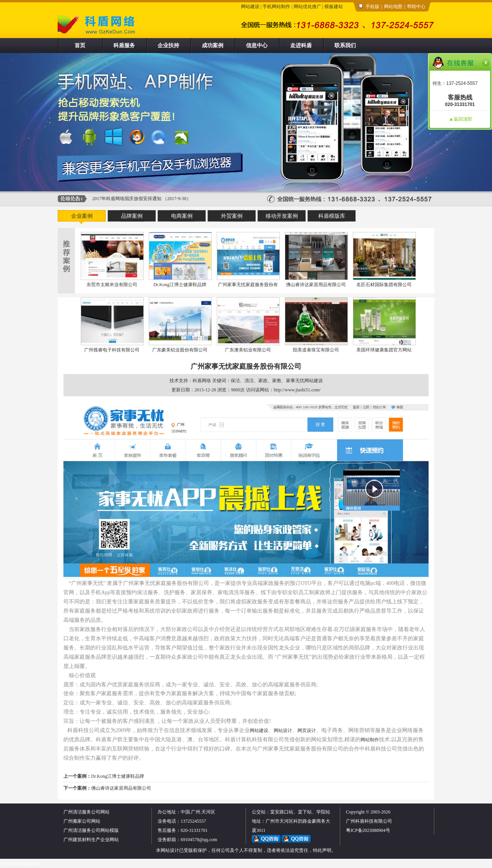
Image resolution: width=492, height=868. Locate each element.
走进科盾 (301, 46)
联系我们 (345, 46)
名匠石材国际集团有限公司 (384, 285)
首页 (80, 46)
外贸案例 (232, 216)
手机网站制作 (276, 7)
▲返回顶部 (460, 119)
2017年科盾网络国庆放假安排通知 (127, 199)
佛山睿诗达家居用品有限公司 (316, 285)
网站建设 (250, 7)
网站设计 (283, 731)
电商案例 (182, 216)
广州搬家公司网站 (82, 821)
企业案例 (82, 216)
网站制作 (370, 740)
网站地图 (393, 7)
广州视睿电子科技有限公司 (112, 350)
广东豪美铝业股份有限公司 (180, 350)
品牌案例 (132, 216)
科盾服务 (124, 46)
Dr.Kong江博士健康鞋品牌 (180, 285)
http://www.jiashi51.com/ (297, 390)
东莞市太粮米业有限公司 (112, 285)
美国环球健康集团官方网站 (384, 350)
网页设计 (307, 731)
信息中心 (257, 46)
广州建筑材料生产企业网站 (91, 840)
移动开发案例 (282, 216)
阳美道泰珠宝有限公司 (316, 350)
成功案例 (213, 46)
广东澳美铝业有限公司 (248, 350)
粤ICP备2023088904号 (368, 830)
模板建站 (334, 7)
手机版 (372, 7)
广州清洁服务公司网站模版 (91, 830)
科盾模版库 (332, 216)
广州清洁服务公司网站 (86, 812)
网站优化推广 (307, 7)
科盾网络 (202, 381)
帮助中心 (416, 7)
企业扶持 (168, 46)
